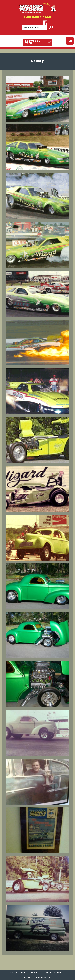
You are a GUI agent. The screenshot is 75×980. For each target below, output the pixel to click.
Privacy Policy (33, 972)
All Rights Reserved (52, 972)
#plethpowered (44, 977)
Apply (48, 29)
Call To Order (17, 972)
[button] (37, 99)
